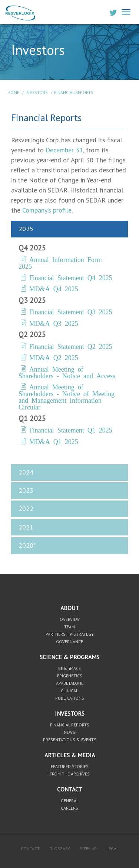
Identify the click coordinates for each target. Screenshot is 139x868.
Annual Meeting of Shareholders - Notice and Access (67, 372)
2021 (26, 527)
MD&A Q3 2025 (54, 323)
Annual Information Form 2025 (60, 262)
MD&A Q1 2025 (54, 441)
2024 (26, 472)
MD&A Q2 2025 (54, 357)
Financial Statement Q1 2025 (71, 430)
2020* (27, 545)
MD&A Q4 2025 (54, 288)
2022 (26, 509)
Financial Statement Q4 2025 (71, 277)
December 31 (64, 150)
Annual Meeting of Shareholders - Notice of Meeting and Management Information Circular (67, 396)
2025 (26, 229)
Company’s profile (47, 210)
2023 (26, 490)
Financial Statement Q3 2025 (71, 311)
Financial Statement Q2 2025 (71, 346)
